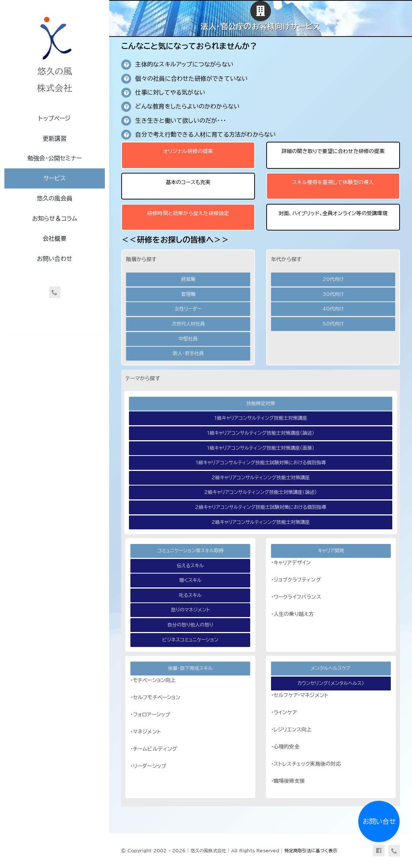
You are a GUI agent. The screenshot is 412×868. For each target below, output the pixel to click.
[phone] (55, 292)
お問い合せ (379, 821)
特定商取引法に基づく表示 (311, 850)
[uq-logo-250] (55, 16)
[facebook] (379, 850)
